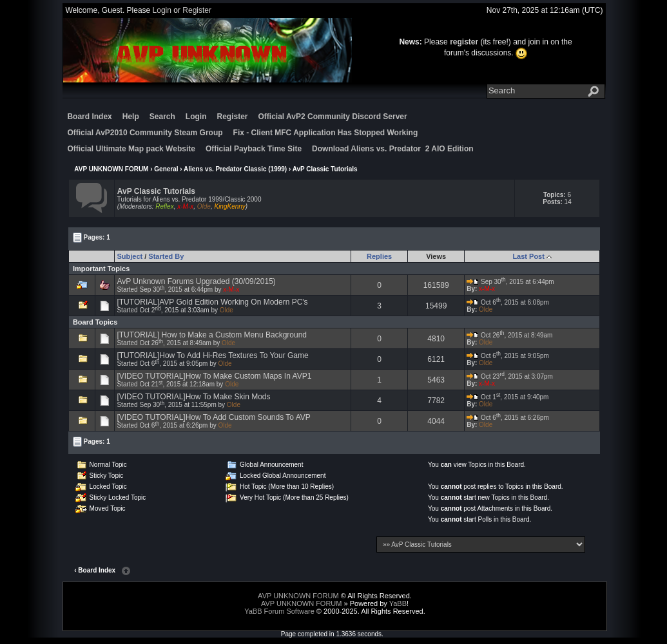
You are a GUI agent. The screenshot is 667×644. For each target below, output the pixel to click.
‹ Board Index (95, 570)
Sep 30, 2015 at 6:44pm (510, 282)
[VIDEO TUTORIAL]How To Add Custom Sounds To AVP (213, 417)
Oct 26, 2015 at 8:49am (509, 335)
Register (197, 10)
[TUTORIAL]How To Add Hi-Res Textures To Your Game (212, 355)
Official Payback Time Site (254, 149)
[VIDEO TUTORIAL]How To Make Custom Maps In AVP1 (214, 376)
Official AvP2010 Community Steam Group (145, 133)
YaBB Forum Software (279, 611)
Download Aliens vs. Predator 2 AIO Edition (392, 149)
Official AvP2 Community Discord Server (333, 117)
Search (162, 117)
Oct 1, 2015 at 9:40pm (508, 397)
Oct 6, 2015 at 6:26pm (508, 418)
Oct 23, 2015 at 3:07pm (510, 376)
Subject (130, 256)
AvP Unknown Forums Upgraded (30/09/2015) (196, 281)
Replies (379, 256)
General (166, 169)
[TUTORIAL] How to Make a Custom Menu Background (212, 335)
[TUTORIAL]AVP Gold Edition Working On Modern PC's (212, 302)
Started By (166, 256)
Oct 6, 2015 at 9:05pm (508, 356)
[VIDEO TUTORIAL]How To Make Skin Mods (193, 397)
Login (162, 10)
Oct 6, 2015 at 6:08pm (508, 302)
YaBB (398, 603)
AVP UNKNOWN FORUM (111, 169)
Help (131, 117)
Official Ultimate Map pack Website (131, 149)
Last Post (528, 256)
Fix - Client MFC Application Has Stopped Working (326, 133)
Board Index (89, 117)
